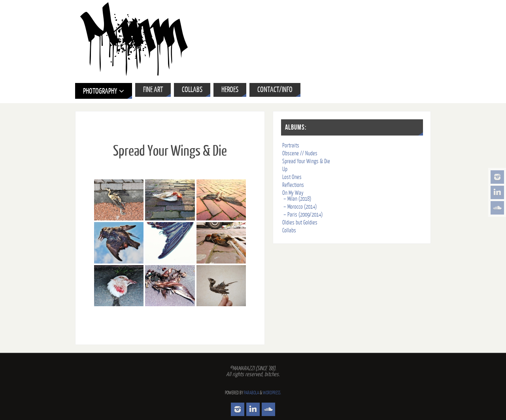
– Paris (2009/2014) (303, 215)
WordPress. (272, 393)
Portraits (291, 146)
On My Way (293, 193)
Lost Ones (292, 177)
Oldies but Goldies (300, 223)
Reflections (293, 185)
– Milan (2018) (297, 199)
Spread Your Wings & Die (306, 161)
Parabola (251, 393)
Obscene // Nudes (300, 153)
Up (285, 169)
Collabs (289, 231)
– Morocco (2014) (300, 207)
